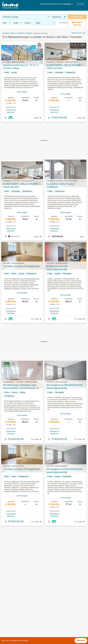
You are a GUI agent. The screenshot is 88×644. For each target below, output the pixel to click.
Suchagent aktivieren (77, 24)
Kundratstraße (50, 617)
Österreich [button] (69, 4)
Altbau (45, 23)
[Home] (10, 5)
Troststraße (49, 632)
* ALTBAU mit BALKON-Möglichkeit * (21, 268)
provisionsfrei (63, 23)
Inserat (81, 4)
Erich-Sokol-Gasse (52, 607)
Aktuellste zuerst (77, 33)
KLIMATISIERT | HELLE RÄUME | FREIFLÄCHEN (64, 67)
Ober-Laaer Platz (51, 622)
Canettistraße (49, 602)
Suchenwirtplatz (50, 627)
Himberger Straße (51, 612)
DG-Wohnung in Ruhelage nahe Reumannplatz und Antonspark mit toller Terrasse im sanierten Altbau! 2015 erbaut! (21, 387)
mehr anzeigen (22, 92)
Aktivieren (81, 640)
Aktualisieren (77, 17)
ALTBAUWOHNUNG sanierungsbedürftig (57, 268)
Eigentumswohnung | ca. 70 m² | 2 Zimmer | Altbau (21, 67)
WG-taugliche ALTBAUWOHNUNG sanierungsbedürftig (65, 387)
